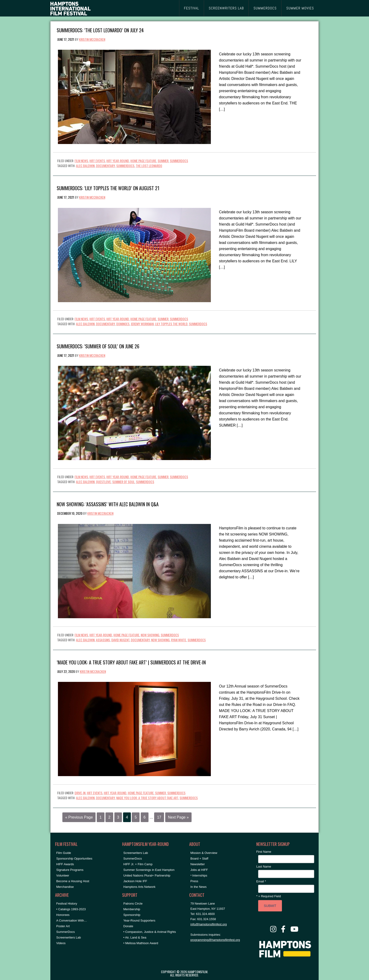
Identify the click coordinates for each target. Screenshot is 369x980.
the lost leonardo (149, 166)
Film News (81, 161)
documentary (105, 166)
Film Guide (64, 853)
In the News (199, 887)
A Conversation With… (72, 920)
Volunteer (63, 875)
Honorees (63, 915)
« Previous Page (79, 817)
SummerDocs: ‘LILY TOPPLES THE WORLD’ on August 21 (108, 188)
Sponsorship (132, 915)
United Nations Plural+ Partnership (147, 875)
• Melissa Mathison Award (141, 943)
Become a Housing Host (73, 881)
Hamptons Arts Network (139, 887)
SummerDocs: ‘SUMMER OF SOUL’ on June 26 (98, 346)
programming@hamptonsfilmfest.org (215, 940)
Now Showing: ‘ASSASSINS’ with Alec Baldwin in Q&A (108, 504)
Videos (61, 943)
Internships (200, 875)
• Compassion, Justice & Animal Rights (150, 932)
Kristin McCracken (92, 39)
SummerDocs (179, 161)
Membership (132, 909)
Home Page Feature (143, 161)
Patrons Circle (133, 904)
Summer (163, 161)
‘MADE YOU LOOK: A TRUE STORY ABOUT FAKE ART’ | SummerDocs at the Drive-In (131, 662)
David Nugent (120, 640)
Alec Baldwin (85, 166)
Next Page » (178, 817)
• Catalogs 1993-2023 (71, 909)
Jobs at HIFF (199, 870)
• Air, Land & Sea (135, 937)
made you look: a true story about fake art (147, 798)
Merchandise (65, 887)
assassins (103, 640)
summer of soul (123, 482)
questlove (103, 482)
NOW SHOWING (150, 635)
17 (159, 817)
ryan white (179, 640)
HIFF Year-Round (118, 161)
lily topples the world (171, 324)
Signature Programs (70, 870)
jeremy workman (142, 324)
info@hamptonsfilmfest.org (209, 924)
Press (194, 881)
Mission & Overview (204, 853)
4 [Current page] (127, 817)
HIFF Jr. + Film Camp (138, 864)
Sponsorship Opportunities (74, 859)
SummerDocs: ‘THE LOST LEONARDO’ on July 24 (100, 30)
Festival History (67, 904)
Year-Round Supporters (139, 920)
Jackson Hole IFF (135, 881)
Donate (128, 926)
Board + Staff (199, 859)
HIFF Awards (65, 864)
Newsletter (198, 864)
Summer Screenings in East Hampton (149, 870)
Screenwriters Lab (69, 937)
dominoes (123, 324)
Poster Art (63, 926)
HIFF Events (97, 161)
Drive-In (80, 793)
